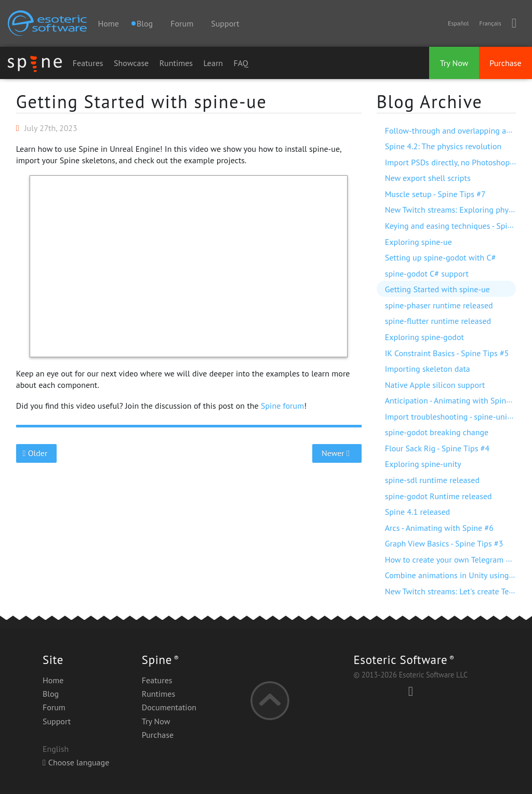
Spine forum (282, 406)
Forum (182, 23)
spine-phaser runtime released (439, 305)
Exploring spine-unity (423, 464)
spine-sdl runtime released (432, 480)
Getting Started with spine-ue (142, 101)
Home (108, 23)
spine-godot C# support (427, 274)
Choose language (76, 762)
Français (490, 23)
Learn (214, 63)
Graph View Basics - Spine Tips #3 (444, 543)
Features (88, 63)
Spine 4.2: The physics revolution (443, 146)
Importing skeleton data (428, 369)
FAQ (241, 63)
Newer (337, 453)
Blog (51, 694)
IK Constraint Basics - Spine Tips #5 (447, 353)
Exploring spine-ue (418, 242)
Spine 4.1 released (418, 512)
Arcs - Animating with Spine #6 (439, 528)
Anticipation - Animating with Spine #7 (453, 400)
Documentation (169, 707)
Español (458, 23)
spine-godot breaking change (437, 432)
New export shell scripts (428, 178)
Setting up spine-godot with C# (441, 257)
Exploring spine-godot (424, 337)
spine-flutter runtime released (438, 321)
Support (225, 23)
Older (36, 453)
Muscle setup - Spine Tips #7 (435, 194)
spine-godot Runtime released (438, 496)
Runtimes (176, 63)
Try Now (454, 63)
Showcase (131, 63)
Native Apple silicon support (435, 385)
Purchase (505, 63)
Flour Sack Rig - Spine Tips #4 (437, 448)
